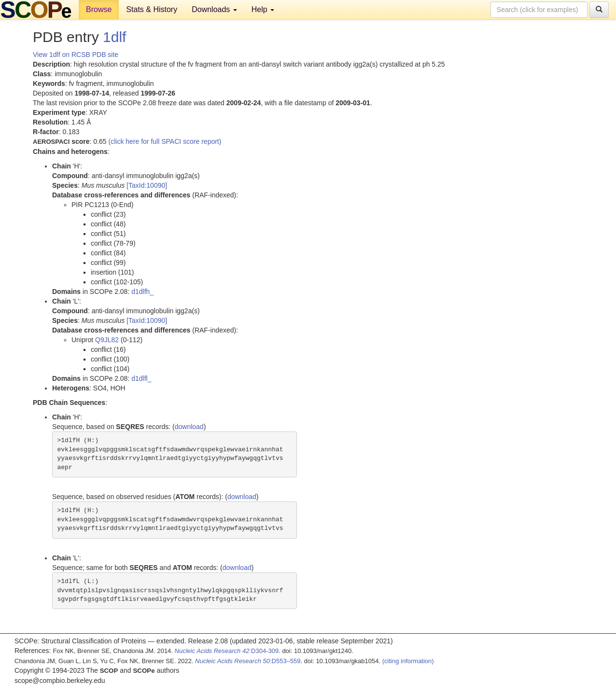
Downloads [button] (214, 9)
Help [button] (263, 9)
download (189, 427)
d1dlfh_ (142, 292)
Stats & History (152, 9)
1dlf (114, 37)
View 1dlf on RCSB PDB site (76, 55)
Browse (99, 9)
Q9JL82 (107, 340)
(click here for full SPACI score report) (165, 141)
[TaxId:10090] (147, 185)
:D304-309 (227, 651)
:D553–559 (248, 661)
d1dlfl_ (141, 378)
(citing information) (408, 661)
